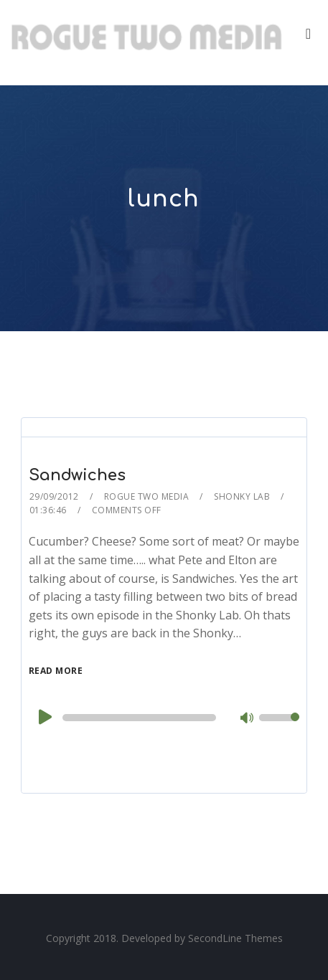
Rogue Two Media (147, 496)
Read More (56, 671)
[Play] (44, 717)
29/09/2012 (54, 496)
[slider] (140, 718)
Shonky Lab (242, 496)
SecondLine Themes (235, 938)
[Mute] (248, 719)
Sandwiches (77, 475)
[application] (164, 718)
